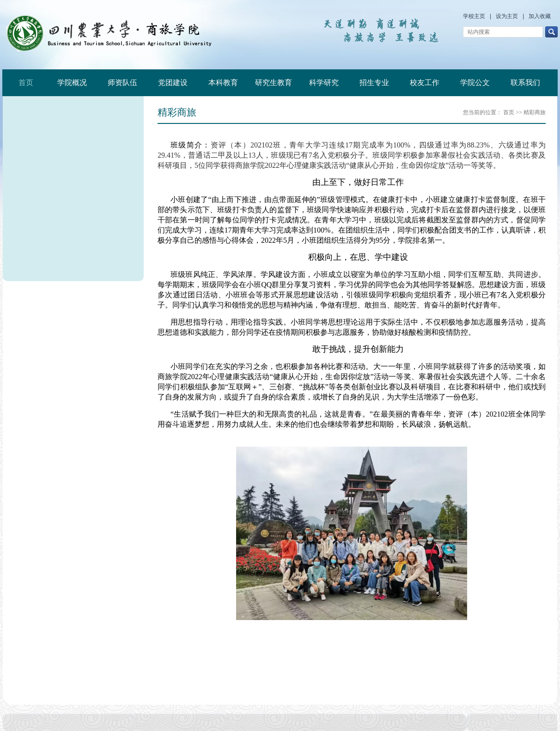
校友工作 (425, 83)
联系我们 (525, 83)
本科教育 (223, 83)
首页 (26, 83)
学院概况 (72, 83)
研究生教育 (274, 83)
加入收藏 (540, 16)
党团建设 (173, 83)
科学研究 (324, 83)
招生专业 (374, 83)
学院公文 (475, 83)
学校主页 (474, 16)
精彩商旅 (535, 112)
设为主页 (507, 16)
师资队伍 (122, 83)
